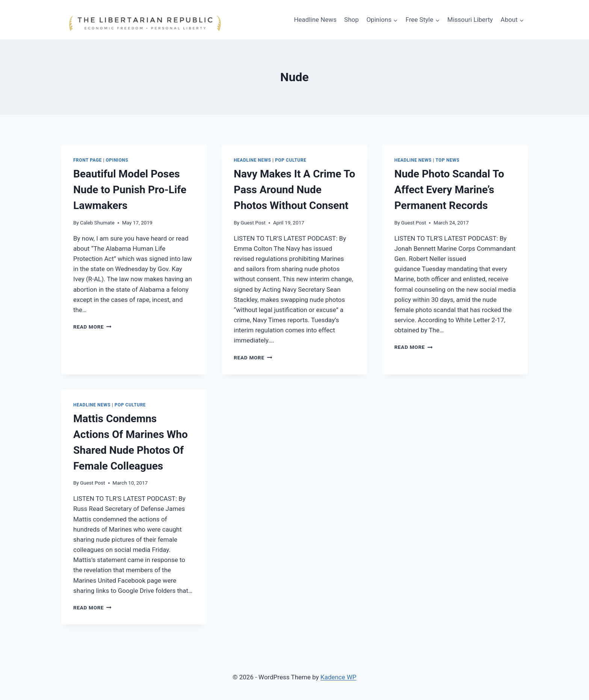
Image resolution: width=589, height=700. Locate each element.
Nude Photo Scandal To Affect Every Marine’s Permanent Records (449, 190)
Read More (92, 327)
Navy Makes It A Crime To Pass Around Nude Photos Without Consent (294, 190)
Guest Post (253, 223)
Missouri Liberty (470, 20)
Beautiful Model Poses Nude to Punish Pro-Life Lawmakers (130, 190)
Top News (448, 160)
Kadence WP (338, 677)
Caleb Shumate (97, 223)
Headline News (315, 20)
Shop (351, 20)
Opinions (117, 160)
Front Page (88, 160)
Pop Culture (291, 160)
